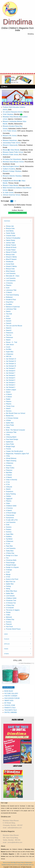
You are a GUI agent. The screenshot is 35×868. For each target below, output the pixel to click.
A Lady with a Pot (12, 520)
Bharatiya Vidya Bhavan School (13, 162)
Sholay (8, 612)
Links (21, 865)
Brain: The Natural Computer (15, 430)
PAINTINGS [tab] (7, 221)
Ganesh (9, 321)
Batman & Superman (13, 307)
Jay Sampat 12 (11, 361)
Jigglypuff (9, 499)
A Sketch (9, 292)
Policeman (9, 337)
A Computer (10, 608)
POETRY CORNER (11, 696)
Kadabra (9, 536)
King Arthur (10, 302)
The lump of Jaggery (13, 610)
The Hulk (9, 314)
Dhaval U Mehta (11, 257)
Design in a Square (12, 567)
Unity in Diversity (12, 480)
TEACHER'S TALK (10, 710)
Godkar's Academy (9, 169)
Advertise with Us (28, 865)
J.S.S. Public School (10, 131)
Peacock (9, 624)
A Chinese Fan (11, 603)
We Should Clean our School (16, 413)
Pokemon (9, 470)
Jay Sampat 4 (11, 380)
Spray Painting (11, 494)
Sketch (8, 311)
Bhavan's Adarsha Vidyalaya (12, 176)
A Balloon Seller (11, 506)
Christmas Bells (11, 560)
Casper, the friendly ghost (14, 451)
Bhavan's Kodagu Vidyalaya (12, 171)
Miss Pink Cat (11, 582)
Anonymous (10, 518)
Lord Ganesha (11, 273)
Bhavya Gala (10, 228)
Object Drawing (11, 461)
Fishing (8, 586)
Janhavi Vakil (10, 243)
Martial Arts (10, 416)
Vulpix (8, 503)
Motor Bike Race (11, 591)
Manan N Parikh (11, 252)
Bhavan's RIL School (10, 136)
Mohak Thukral (11, 245)
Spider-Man (10, 423)
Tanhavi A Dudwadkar (13, 238)
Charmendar (10, 515)
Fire (7, 558)
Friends (8, 449)
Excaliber (9, 304)
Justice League (11, 390)
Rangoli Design (11, 565)
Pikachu (9, 285)
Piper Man (9, 546)
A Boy (8, 428)
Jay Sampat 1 (11, 387)
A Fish (8, 577)
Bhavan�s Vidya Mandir (11, 150)
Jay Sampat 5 (11, 378)
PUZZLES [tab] (7, 639)
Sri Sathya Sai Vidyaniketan (12, 159)
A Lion (8, 544)
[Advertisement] (17, 54)
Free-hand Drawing (12, 295)
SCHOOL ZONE (10, 705)
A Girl (8, 572)
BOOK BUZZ (9, 691)
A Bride (8, 420)
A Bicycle (9, 487)
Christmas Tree (11, 600)
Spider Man (10, 584)
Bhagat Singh (10, 446)
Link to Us (16, 865)
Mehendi (9, 617)
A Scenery (9, 283)
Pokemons (10, 333)
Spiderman (10, 442)
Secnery (9, 411)
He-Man (9, 349)
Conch (8, 347)
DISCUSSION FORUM (12, 698)
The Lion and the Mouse (14, 326)
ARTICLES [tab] (7, 644)
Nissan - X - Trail (11, 342)
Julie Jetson (10, 345)
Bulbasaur (9, 297)
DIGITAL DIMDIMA (11, 712)
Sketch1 (9, 328)
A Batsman (10, 354)
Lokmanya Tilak (11, 290)
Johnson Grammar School (11, 195)
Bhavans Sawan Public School (13, 152)
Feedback (4, 865)
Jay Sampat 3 (11, 383)
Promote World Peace (13, 629)
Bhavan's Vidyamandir (10, 145)
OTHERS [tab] (6, 654)
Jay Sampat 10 (11, 366)
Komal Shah (10, 264)
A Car (8, 482)
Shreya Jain (10, 226)
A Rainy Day (10, 553)
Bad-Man (9, 473)
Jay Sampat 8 (11, 371)
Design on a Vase (12, 555)
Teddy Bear (10, 551)
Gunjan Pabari (11, 250)
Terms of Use (6, 862)
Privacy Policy (20, 862)
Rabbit (8, 399)
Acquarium (10, 491)
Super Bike (10, 534)
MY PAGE (8, 703)
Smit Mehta (10, 231)
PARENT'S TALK (10, 708)
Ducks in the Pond (12, 579)
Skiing (8, 589)
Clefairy (8, 496)
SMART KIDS (9, 701)
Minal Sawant (10, 271)
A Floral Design (11, 513)
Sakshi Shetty (11, 240)
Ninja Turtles (10, 468)
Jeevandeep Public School (12, 143)
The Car (9, 335)
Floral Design (10, 563)
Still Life (9, 356)
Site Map (13, 862)
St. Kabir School (8, 193)
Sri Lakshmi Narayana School (13, 112)
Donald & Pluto (11, 300)
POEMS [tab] (6, 649)
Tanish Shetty (10, 233)
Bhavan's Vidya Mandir (10, 185)
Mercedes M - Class (13, 276)
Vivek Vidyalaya (8, 114)
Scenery (9, 465)
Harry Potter (10, 425)
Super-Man (10, 352)
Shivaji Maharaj (11, 458)
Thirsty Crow (10, 406)
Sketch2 (9, 330)
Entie (8, 525)
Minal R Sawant (11, 259)
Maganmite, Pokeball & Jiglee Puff (17, 454)
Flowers (9, 529)
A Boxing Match (11, 437)
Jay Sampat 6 (11, 375)
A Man (8, 615)
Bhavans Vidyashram (10, 140)
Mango (8, 574)
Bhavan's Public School (11, 155)
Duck (8, 288)
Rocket (8, 319)
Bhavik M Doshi (11, 247)
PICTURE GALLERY (11, 694)
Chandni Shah (11, 236)
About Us (10, 865)
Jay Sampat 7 (11, 373)
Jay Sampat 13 (11, 359)
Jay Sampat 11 (11, 364)
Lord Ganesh (10, 596)
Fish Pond (9, 627)
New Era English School (11, 166)
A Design (9, 570)
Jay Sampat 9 (11, 368)
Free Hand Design (12, 439)
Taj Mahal (9, 539)
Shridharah (10, 262)
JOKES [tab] (6, 634)
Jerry (8, 316)
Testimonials (28, 862)
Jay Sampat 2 (11, 385)
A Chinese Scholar (12, 418)
